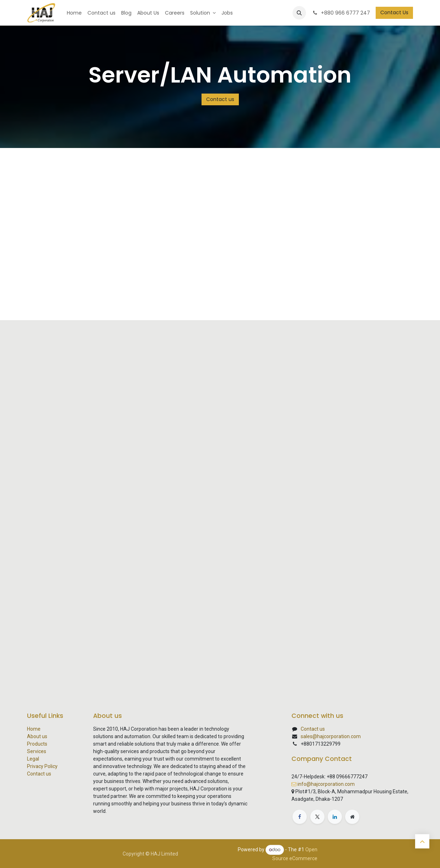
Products (37, 744)
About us (37, 736)
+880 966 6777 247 (341, 13)
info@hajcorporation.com (326, 784)
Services (37, 751)
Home (34, 729)
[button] (299, 13)
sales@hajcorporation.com (331, 736)
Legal (33, 759)
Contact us (220, 99)
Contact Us (394, 12)
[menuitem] (74, 13)
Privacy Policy (42, 766)
